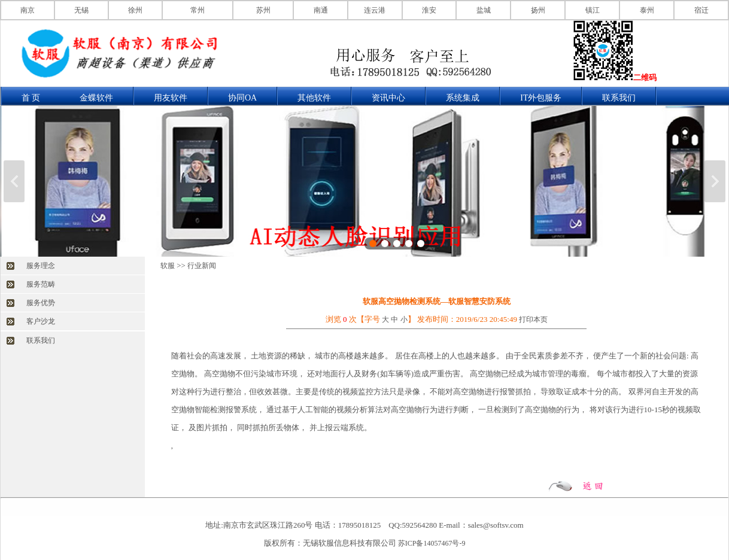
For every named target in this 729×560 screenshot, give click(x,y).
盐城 (484, 10)
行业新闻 (202, 266)
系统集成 (463, 98)
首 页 (31, 98)
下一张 (715, 181)
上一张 (14, 181)
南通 (321, 10)
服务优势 (41, 303)
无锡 (81, 10)
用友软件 (171, 98)
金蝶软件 (96, 98)
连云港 (375, 10)
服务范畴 (41, 284)
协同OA (242, 98)
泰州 (647, 10)
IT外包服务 (541, 98)
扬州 (538, 10)
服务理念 (41, 266)
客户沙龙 (41, 321)
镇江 (593, 10)
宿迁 (701, 10)
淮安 (429, 10)
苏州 (263, 10)
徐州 (135, 10)
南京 (28, 10)
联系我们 (619, 98)
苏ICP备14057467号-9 (432, 543)
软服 (168, 266)
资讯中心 (388, 98)
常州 (198, 10)
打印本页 (533, 319)
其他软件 (314, 98)
